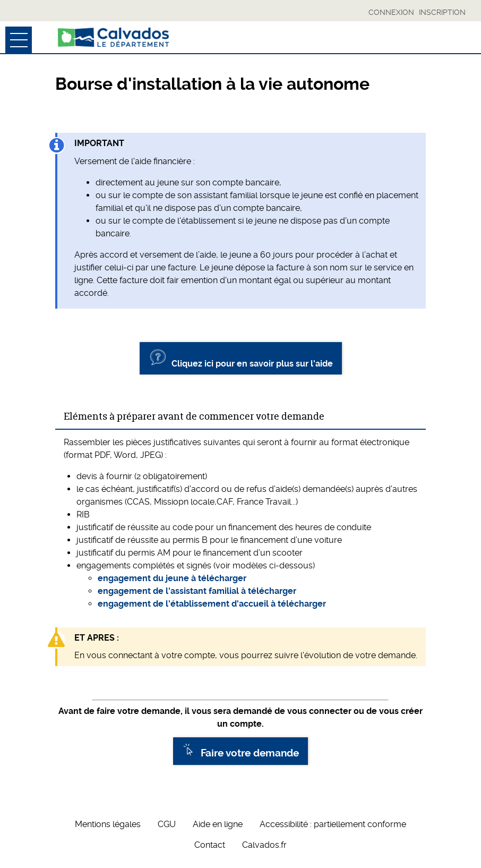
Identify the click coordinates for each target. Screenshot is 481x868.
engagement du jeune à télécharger (172, 578)
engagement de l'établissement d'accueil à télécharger (212, 604)
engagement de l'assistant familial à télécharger (197, 591)
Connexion (391, 12)
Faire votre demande (241, 751)
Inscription (442, 12)
